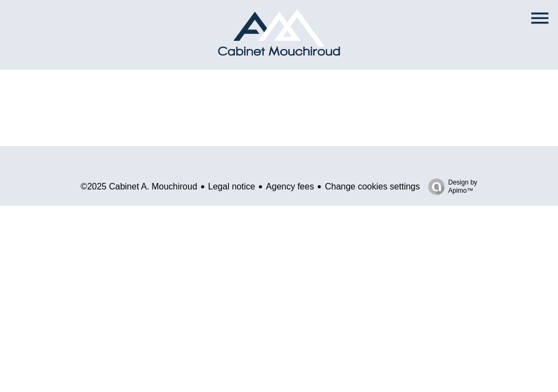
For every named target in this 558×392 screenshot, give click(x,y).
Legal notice (232, 186)
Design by (450, 187)
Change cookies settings (372, 186)
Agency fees (290, 186)
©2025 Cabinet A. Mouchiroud (139, 186)
